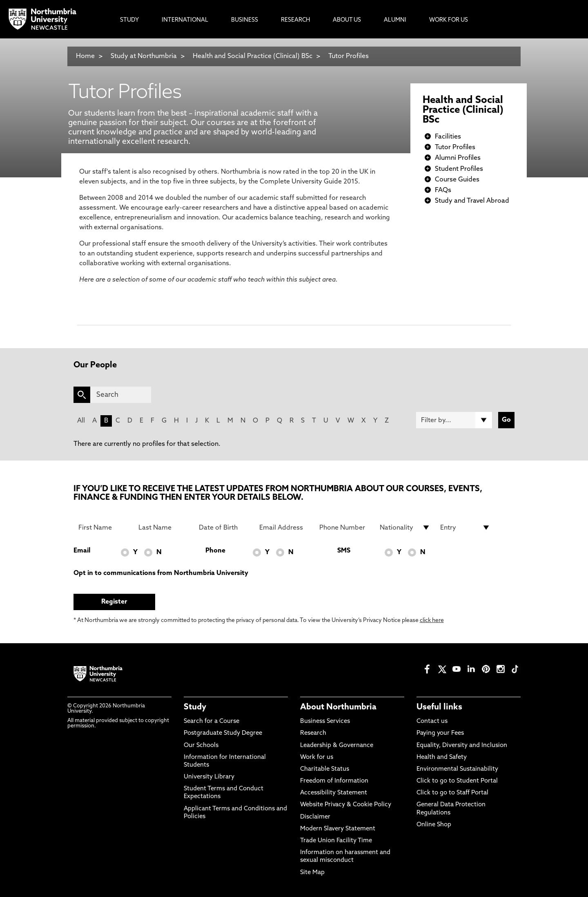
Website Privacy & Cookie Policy (346, 805)
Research (313, 733)
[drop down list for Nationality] (405, 528)
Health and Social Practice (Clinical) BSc (253, 56)
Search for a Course (212, 721)
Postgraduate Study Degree (223, 733)
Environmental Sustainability (457, 769)
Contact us (432, 721)
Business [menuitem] (245, 20)
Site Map (312, 873)
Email (82, 551)
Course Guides (457, 180)
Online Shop (434, 825)
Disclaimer (315, 817)
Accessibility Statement (334, 793)
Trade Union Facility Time (336, 841)
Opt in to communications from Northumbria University (161, 573)
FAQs (443, 190)
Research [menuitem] (295, 20)
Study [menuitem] (129, 20)
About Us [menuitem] (347, 20)
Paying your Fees (440, 733)
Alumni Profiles (458, 158)
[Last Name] (164, 528)
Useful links (439, 707)
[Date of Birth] (224, 528)
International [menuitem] (185, 20)
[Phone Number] (345, 528)
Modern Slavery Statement (338, 829)
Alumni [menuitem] (395, 20)
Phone (215, 551)
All (81, 421)
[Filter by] (454, 420)
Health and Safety (442, 757)
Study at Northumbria (144, 56)
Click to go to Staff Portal (452, 793)
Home (85, 56)
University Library (209, 777)
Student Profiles (459, 169)
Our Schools (201, 746)
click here (432, 621)
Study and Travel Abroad (472, 201)
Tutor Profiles (349, 56)
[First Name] (104, 528)
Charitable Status (325, 769)
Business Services (325, 721)
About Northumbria (338, 707)
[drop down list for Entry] (465, 528)
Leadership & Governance (337, 746)
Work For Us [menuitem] (449, 20)
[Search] (121, 395)
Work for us (317, 757)
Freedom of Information (334, 781)
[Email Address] (285, 528)
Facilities (448, 137)
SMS (344, 551)
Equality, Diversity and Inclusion (462, 746)
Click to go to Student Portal (457, 781)
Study (195, 707)
